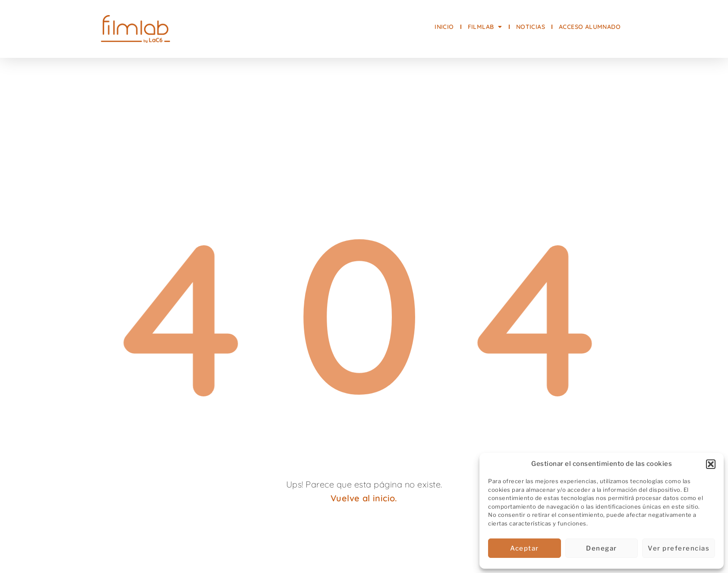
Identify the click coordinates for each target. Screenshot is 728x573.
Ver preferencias (679, 548)
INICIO (444, 27)
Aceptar (525, 548)
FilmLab (485, 27)
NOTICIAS (531, 27)
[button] (711, 464)
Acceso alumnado (590, 27)
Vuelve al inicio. (364, 498)
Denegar (602, 548)
